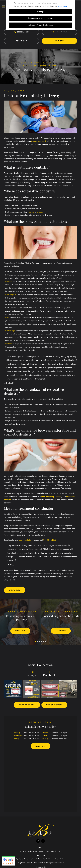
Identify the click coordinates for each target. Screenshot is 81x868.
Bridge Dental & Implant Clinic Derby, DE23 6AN (41, 859)
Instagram (32, 674)
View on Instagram (27, 705)
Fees (47, 851)
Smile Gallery (32, 851)
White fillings (10, 331)
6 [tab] (46, 642)
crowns (31, 212)
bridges (40, 212)
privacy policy (62, 6)
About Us (23, 851)
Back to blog (15, 590)
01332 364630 (50, 540)
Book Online (22, 41)
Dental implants (11, 295)
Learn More (20, 631)
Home (23, 62)
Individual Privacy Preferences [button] (41, 25)
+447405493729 (59, 32)
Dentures (8, 281)
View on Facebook (54, 705)
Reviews (41, 851)
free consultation (26, 540)
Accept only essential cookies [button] (40, 18)
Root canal (9, 344)
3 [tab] (40, 642)
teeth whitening (47, 497)
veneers (58, 497)
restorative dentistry (39, 141)
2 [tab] (38, 642)
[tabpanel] (20, 622)
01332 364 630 (22, 32)
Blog (31, 62)
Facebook (49, 674)
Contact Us (59, 41)
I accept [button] (41, 12)
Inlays (7, 317)
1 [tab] (36, 642)
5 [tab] (44, 642)
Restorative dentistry (47, 62)
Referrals (53, 851)
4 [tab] (42, 642)
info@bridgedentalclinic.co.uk (54, 863)
